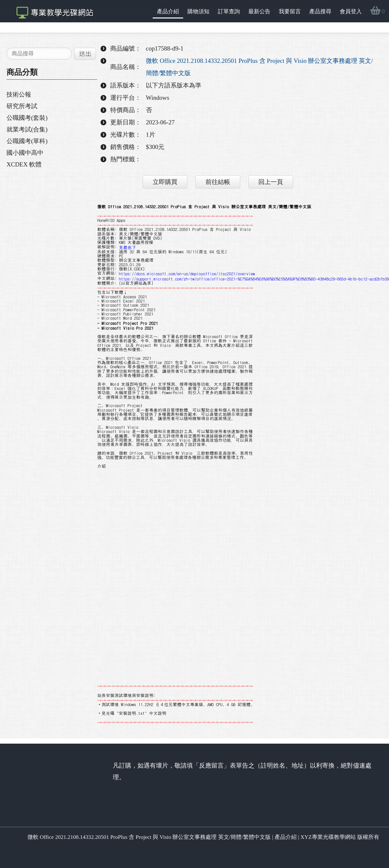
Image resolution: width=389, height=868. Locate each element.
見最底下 (128, 247)
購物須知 (198, 11)
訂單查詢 (229, 11)
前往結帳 (218, 182)
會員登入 (351, 11)
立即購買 (165, 182)
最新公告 (259, 11)
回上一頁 (271, 182)
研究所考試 (22, 106)
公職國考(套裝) (27, 118)
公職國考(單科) (27, 141)
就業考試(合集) (27, 129)
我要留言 (290, 11)
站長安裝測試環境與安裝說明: (126, 695)
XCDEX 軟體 (24, 164)
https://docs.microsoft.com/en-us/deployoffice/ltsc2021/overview (187, 274)
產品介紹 (168, 11)
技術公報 (19, 94)
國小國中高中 (25, 153)
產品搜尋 (320, 11)
